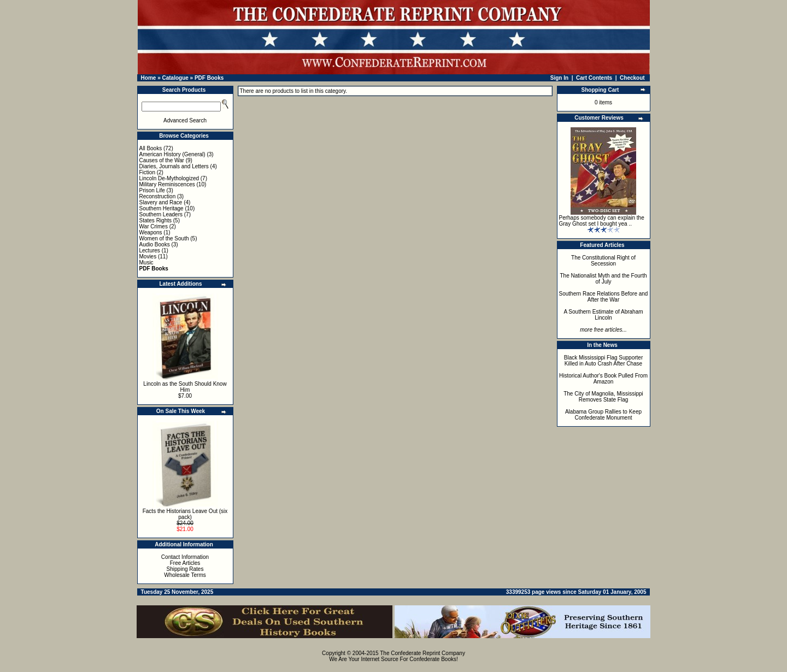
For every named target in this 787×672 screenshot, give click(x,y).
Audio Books (155, 244)
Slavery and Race (161, 202)
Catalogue (175, 78)
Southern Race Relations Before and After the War (604, 297)
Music (146, 263)
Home (149, 78)
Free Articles (185, 563)
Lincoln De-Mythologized (169, 178)
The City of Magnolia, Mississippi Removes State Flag (603, 397)
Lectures (150, 250)
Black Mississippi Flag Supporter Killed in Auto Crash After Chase (604, 361)
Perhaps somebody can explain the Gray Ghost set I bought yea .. (602, 221)
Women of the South (164, 238)
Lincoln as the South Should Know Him (185, 387)
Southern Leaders (161, 214)
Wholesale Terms (185, 575)
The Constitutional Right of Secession (603, 261)
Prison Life (152, 190)
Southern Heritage (161, 208)
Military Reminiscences (167, 184)
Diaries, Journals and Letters (174, 166)
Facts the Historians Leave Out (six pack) (185, 514)
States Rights (155, 220)
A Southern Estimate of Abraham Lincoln (603, 315)
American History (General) (172, 154)
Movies (148, 257)
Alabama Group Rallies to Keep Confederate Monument (603, 415)
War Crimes (154, 226)
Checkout (632, 78)
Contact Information (185, 557)
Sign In (559, 78)
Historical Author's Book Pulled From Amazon (603, 379)
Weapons (151, 232)
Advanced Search (185, 120)
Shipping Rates (185, 569)
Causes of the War (162, 160)
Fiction (147, 172)
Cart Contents (594, 78)
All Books (151, 148)
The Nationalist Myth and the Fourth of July (604, 279)
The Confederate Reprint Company (422, 653)
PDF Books (209, 78)
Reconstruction (158, 196)
